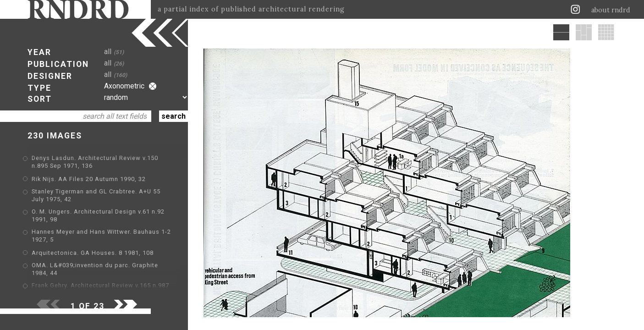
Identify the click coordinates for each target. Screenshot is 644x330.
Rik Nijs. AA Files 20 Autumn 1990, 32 (89, 179)
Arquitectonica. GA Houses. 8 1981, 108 (93, 253)
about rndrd (611, 10)
